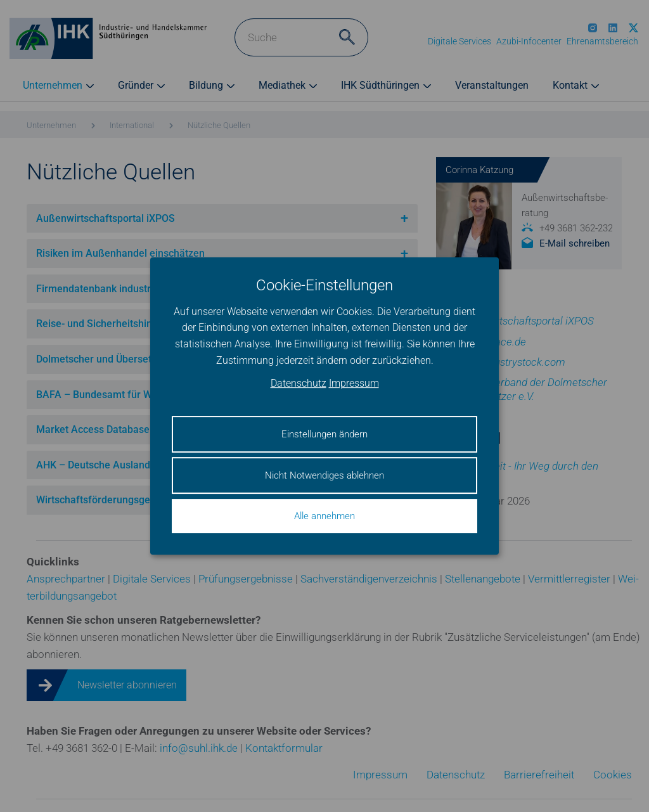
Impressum (354, 384)
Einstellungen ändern (324, 434)
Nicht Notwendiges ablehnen (324, 475)
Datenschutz (299, 384)
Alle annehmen (324, 516)
